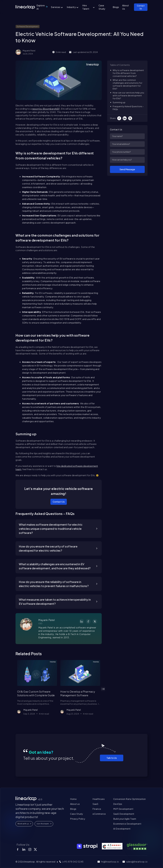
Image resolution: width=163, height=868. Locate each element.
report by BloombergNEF (46, 109)
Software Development (28, 27)
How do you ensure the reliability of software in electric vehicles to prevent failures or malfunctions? (54, 584)
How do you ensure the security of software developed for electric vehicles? (48, 548)
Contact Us (59, 502)
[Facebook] (120, 118)
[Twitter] (131, 118)
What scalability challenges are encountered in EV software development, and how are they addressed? (55, 566)
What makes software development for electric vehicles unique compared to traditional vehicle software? (51, 529)
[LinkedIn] (125, 118)
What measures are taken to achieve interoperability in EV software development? (55, 602)
